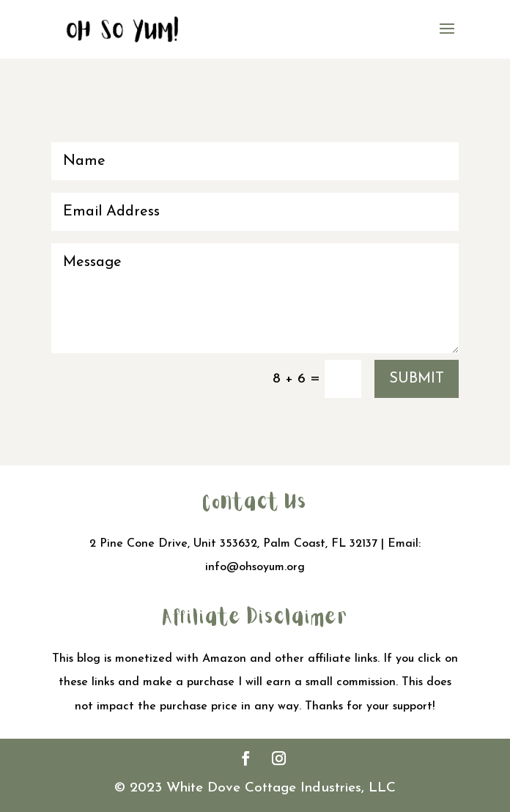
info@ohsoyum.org (255, 567)
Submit (417, 379)
